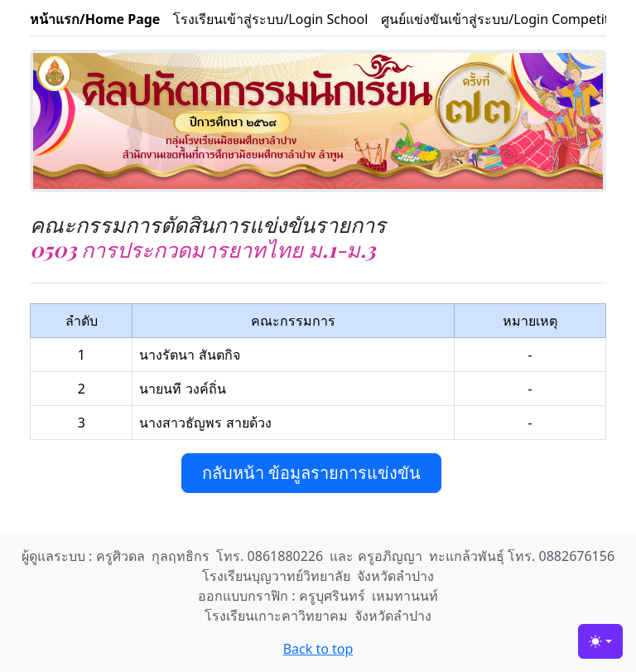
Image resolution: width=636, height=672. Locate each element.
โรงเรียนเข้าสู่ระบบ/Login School (270, 19)
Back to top (318, 649)
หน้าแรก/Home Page (95, 19)
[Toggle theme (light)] (600, 641)
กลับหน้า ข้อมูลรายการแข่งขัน (311, 473)
